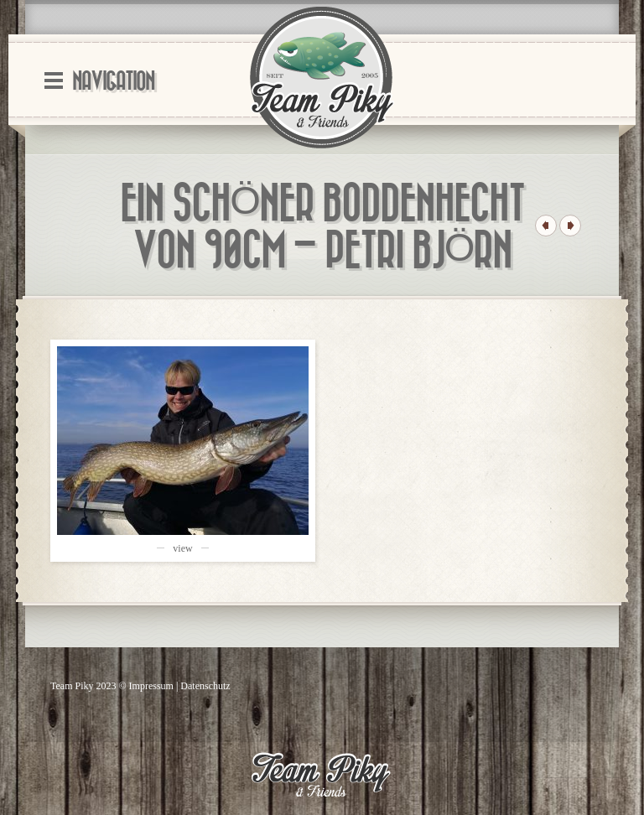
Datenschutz (205, 686)
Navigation (113, 82)
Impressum (151, 686)
